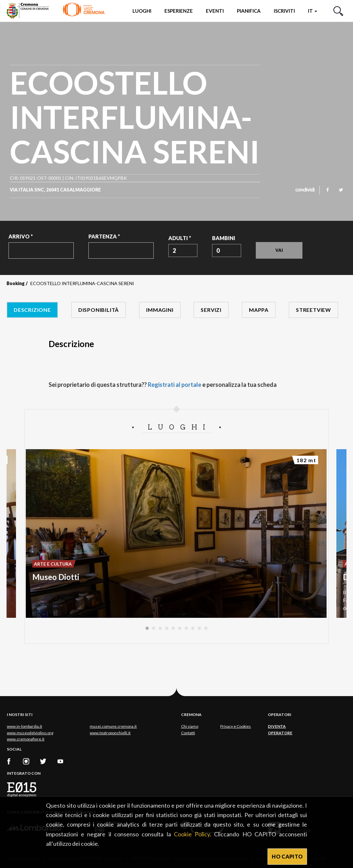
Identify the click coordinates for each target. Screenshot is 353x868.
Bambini (224, 238)
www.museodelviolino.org (30, 733)
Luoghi (142, 11)
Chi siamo (190, 726)
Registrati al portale (175, 385)
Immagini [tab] (160, 310)
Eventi (215, 11)
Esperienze (179, 11)
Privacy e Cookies (236, 726)
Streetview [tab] (314, 310)
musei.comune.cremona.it (113, 726)
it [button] (313, 11)
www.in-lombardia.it (24, 726)
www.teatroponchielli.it (110, 733)
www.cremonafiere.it (26, 739)
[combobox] (183, 251)
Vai (279, 250)
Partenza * (104, 236)
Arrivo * (21, 236)
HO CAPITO (287, 856)
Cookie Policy (192, 834)
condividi (305, 190)
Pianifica (249, 11)
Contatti (188, 733)
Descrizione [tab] (32, 310)
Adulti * (180, 238)
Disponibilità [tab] (99, 310)
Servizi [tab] (211, 310)
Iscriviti (284, 11)
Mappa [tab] (259, 310)
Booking (16, 283)
